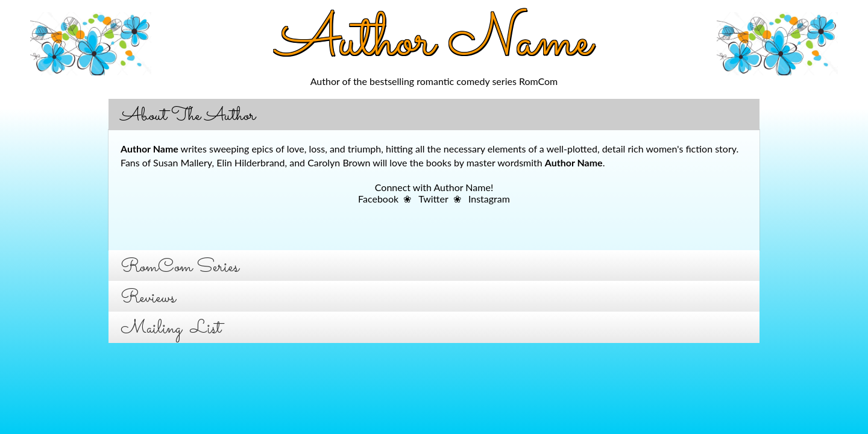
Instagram (489, 199)
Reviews (148, 298)
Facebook (378, 199)
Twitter (433, 199)
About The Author (188, 116)
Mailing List (171, 329)
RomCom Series (180, 267)
